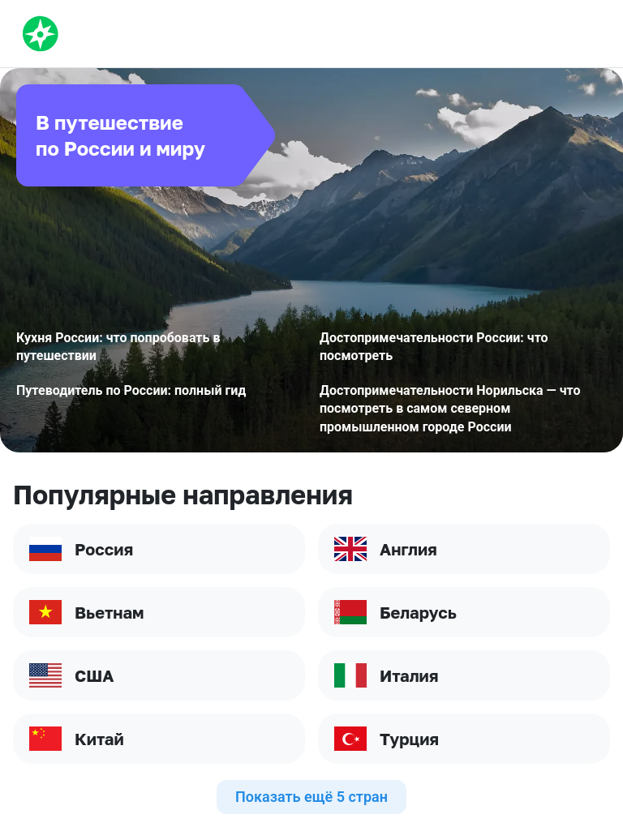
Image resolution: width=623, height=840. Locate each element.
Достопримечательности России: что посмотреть (434, 347)
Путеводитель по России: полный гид (131, 390)
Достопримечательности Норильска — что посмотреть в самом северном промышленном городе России (450, 409)
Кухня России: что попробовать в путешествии (118, 347)
